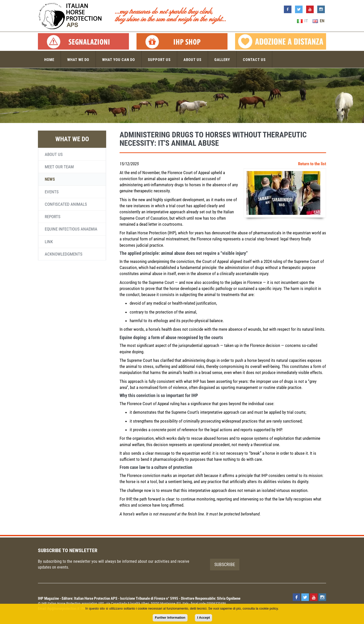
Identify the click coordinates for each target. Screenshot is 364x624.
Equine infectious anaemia (71, 229)
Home (49, 60)
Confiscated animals (66, 204)
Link (49, 242)
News (50, 179)
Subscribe (225, 564)
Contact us (254, 60)
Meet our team (59, 167)
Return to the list (312, 164)
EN (318, 21)
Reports (53, 217)
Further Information (170, 618)
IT (302, 21)
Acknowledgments (64, 254)
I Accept (203, 618)
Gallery (222, 60)
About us (192, 60)
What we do (78, 60)
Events (52, 192)
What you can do (119, 60)
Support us (159, 60)
